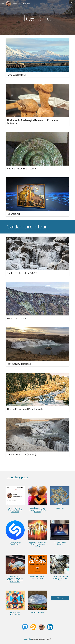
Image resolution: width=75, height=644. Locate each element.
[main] (37, 18)
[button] (3, 3)
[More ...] (60, 598)
